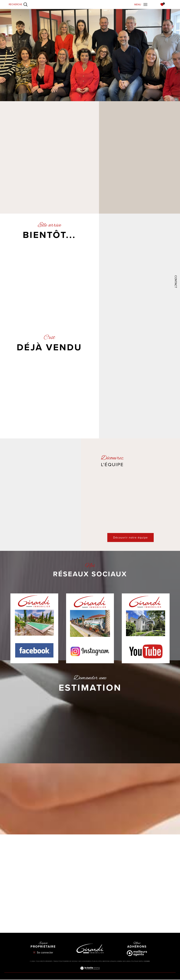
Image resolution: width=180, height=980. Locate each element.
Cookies (147, 962)
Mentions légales (109, 962)
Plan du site (97, 962)
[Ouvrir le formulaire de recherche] (18, 5)
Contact (176, 282)
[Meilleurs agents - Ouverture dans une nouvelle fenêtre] (137, 953)
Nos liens (126, 962)
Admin (119, 962)
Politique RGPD (137, 962)
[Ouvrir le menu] (141, 4)
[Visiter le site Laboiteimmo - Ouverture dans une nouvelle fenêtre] (90, 971)
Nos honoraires (85, 962)
